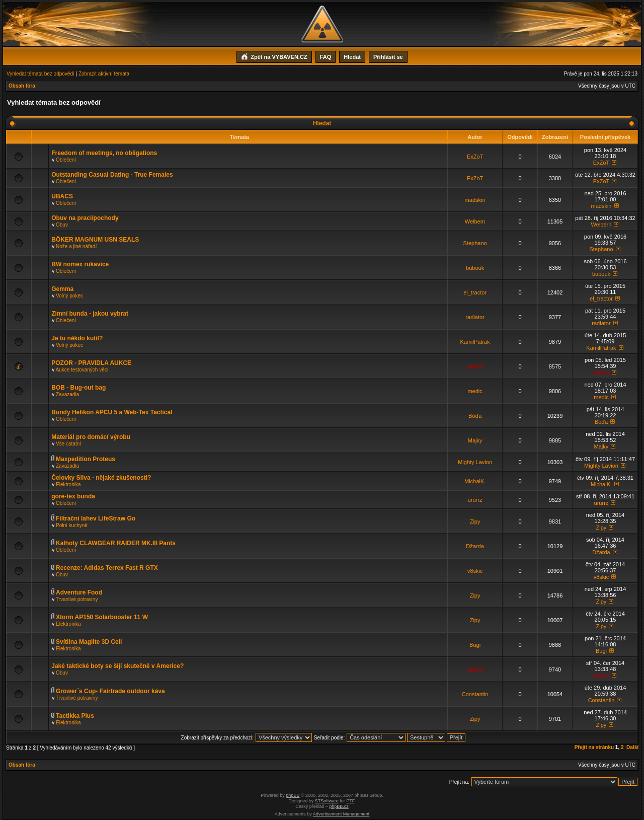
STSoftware (327, 801)
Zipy (475, 521)
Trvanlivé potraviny (77, 599)
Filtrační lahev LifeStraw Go (96, 518)
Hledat (352, 57)
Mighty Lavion (475, 462)
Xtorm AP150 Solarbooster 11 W (102, 617)
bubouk (475, 268)
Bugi (475, 645)
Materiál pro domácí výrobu (91, 437)
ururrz (475, 500)
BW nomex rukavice (80, 264)
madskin (475, 200)
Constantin (475, 694)
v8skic (475, 571)
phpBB (293, 795)
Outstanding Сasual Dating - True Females (112, 175)
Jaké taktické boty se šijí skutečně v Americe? (117, 666)
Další (632, 747)
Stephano (475, 243)
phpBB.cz (339, 806)
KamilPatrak (475, 342)
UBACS (62, 196)
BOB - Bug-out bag (78, 388)
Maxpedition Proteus (86, 459)
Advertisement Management (341, 814)
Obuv (62, 225)
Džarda (475, 546)
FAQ (326, 57)
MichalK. (475, 481)
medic (475, 391)
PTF (350, 801)
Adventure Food (79, 592)
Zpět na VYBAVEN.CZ (274, 56)
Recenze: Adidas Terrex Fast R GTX (107, 568)
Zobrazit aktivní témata (104, 74)
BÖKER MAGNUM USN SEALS (95, 240)
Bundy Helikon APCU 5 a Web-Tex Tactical (112, 412)
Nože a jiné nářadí (76, 246)
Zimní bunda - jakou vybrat (90, 314)
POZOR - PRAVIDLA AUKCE (91, 363)
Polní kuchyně (72, 525)
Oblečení (66, 160)
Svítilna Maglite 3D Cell (89, 642)
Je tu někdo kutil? (77, 338)
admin (475, 366)
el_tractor (475, 292)
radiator (475, 317)
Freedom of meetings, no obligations (104, 153)
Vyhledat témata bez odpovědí (41, 74)
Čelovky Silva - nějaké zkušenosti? (101, 478)
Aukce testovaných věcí (82, 370)
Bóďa (475, 416)
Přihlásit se (388, 57)
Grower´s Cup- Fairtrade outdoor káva (110, 691)
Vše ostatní (68, 444)
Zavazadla (67, 394)
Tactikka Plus (75, 716)
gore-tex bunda (73, 496)
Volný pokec (69, 296)
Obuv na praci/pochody (85, 218)
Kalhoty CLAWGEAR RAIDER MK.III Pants (116, 543)
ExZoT (475, 157)
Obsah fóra (22, 86)
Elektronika (68, 484)
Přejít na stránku (594, 747)
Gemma (62, 289)
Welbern (475, 221)
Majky (475, 440)
